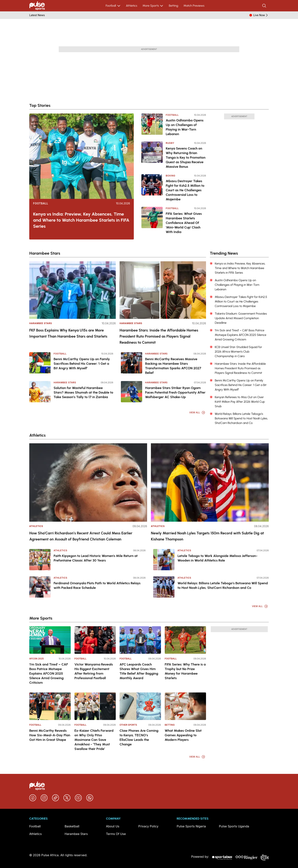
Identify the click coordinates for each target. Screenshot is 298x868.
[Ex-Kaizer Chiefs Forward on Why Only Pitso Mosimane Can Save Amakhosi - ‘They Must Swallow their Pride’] (95, 706)
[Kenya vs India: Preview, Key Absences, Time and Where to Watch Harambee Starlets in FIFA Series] (82, 156)
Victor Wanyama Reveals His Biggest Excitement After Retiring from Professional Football (94, 671)
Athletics (132, 6)
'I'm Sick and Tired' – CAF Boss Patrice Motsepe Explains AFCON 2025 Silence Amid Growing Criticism (49, 673)
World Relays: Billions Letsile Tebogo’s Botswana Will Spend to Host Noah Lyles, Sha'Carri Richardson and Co (223, 585)
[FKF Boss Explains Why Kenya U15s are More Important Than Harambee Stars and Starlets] (73, 290)
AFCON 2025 (36, 659)
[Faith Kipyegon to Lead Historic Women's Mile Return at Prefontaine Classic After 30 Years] (40, 560)
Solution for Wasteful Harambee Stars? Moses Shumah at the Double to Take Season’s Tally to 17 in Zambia (83, 392)
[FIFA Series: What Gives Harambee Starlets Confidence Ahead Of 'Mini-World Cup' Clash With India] (152, 221)
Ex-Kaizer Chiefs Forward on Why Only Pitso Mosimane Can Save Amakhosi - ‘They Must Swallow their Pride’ (94, 740)
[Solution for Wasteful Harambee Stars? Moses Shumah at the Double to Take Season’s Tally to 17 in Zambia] (40, 392)
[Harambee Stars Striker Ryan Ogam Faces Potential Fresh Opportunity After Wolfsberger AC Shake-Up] (132, 392)
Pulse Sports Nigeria (191, 826)
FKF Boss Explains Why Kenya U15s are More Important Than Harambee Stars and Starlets (68, 333)
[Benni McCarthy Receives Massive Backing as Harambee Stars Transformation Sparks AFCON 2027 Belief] (132, 363)
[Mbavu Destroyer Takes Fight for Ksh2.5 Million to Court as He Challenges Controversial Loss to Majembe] (152, 188)
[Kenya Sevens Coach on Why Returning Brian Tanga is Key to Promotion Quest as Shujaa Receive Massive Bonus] (152, 155)
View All (197, 413)
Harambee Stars (41, 323)
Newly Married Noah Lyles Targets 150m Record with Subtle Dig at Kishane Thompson (207, 536)
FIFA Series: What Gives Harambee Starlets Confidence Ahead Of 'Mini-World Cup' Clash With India (184, 223)
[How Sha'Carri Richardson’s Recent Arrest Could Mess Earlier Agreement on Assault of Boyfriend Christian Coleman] (88, 482)
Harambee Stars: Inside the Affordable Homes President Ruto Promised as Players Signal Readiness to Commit (159, 336)
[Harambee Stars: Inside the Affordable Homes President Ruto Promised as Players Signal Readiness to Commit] (163, 290)
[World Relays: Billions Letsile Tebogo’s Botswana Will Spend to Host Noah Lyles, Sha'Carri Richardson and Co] (164, 587)
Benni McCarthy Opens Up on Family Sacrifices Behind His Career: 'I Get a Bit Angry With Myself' (82, 364)
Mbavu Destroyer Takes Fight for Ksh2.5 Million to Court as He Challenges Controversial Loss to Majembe (185, 190)
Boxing (170, 176)
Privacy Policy (148, 826)
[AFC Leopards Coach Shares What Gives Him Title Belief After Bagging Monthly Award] (140, 640)
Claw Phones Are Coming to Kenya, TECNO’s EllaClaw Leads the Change (139, 737)
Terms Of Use (116, 834)
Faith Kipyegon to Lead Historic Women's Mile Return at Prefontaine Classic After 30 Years (96, 558)
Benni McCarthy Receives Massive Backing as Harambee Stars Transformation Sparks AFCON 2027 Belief (173, 366)
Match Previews (194, 6)
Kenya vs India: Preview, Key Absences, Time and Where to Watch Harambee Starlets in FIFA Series (81, 220)
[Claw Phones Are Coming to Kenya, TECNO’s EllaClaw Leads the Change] (140, 706)
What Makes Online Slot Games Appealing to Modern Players (183, 735)
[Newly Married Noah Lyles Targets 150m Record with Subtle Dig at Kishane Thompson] (210, 482)
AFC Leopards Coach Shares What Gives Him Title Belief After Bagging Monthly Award (139, 671)
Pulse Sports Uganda (234, 826)
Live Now (261, 15)
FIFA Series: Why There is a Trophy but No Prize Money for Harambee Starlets (185, 671)
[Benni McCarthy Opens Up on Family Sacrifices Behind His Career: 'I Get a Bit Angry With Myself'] (40, 363)
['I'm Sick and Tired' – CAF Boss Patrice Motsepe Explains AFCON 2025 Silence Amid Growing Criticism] (50, 640)
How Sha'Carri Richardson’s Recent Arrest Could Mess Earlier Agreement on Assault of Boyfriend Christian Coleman (81, 536)
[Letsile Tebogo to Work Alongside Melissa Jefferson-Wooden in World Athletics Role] (164, 560)
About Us (113, 826)
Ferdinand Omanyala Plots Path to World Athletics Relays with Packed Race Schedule (97, 585)
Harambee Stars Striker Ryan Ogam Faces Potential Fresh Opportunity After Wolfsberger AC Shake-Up (175, 392)
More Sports (153, 6)
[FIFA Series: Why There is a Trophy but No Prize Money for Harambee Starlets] (185, 640)
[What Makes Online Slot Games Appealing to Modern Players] (185, 706)
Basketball (72, 826)
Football (113, 6)
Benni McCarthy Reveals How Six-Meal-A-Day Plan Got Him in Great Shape (50, 735)
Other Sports (128, 725)
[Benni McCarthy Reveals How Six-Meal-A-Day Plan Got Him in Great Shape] (50, 706)
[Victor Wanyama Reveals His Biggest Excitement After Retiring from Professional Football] (95, 640)
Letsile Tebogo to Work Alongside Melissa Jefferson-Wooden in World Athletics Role (218, 558)
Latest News (37, 15)
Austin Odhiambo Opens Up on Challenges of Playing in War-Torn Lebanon (185, 127)
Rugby (170, 143)
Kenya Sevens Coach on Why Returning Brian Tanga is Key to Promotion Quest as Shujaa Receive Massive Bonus (186, 158)
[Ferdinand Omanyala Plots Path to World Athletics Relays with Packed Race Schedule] (40, 587)
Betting (173, 6)
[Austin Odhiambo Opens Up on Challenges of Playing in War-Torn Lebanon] (152, 125)
